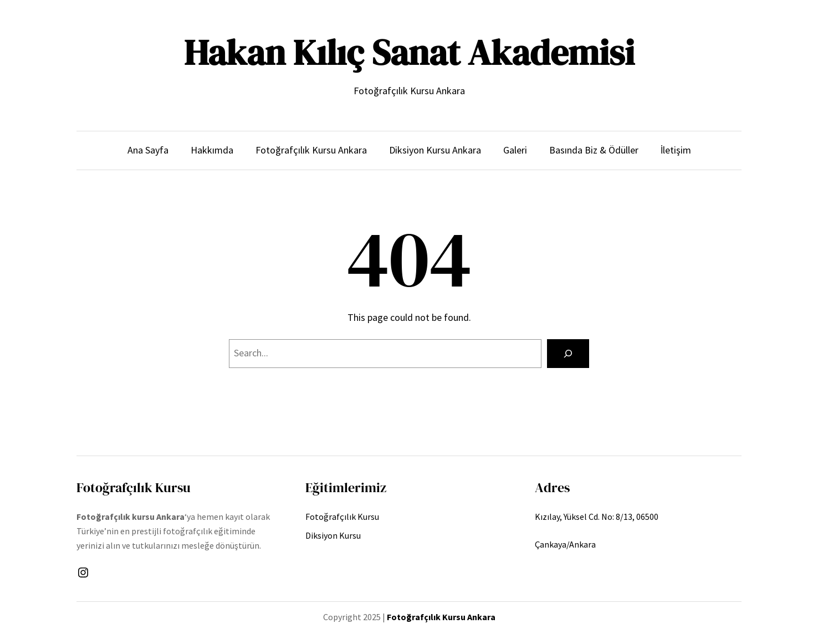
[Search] (568, 354)
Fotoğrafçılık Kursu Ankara (441, 617)
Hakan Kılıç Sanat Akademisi (409, 52)
